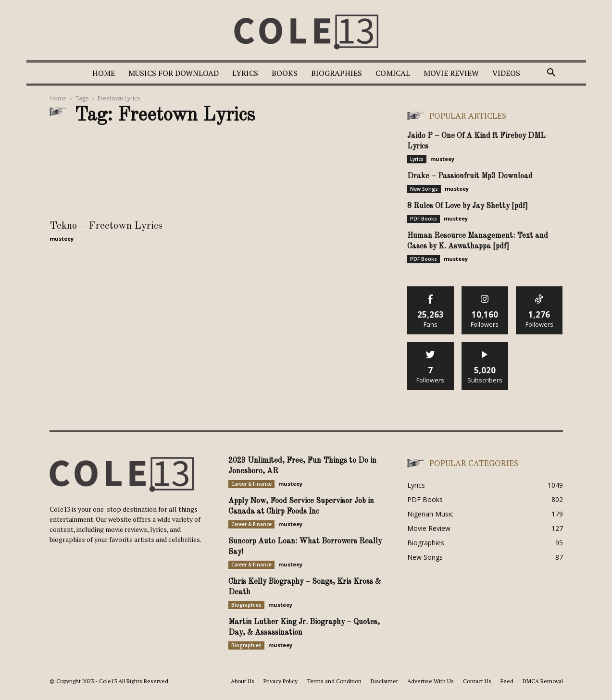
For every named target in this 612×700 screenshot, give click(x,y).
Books (285, 73)
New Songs (424, 189)
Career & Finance (251, 484)
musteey (62, 239)
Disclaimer (384, 681)
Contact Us (477, 681)
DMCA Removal (543, 681)
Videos (506, 73)
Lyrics (245, 73)
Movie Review (451, 73)
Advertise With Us (431, 681)
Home (104, 73)
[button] (551, 74)
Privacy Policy (281, 681)
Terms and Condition (334, 681)
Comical (393, 73)
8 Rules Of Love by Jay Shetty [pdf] (468, 206)
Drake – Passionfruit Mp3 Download (470, 176)
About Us (243, 681)
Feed (507, 681)
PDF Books (424, 219)
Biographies (337, 73)
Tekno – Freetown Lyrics (106, 226)
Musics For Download (174, 73)
